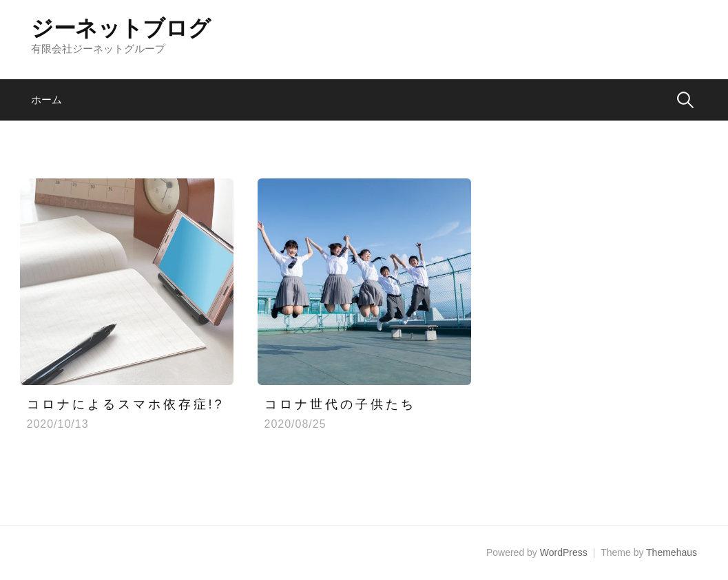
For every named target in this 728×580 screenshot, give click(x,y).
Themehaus (672, 552)
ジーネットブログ (121, 28)
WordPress (564, 552)
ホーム (46, 100)
